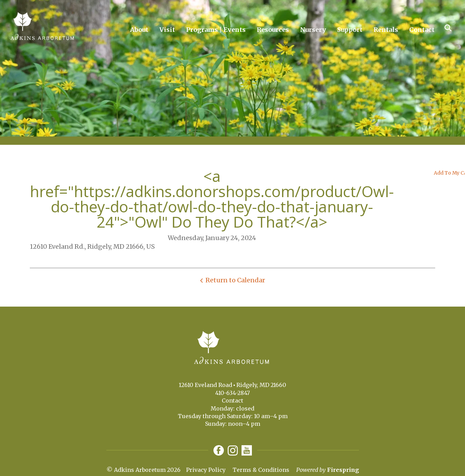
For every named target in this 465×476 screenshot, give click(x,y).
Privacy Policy (206, 470)
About (139, 30)
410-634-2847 (232, 393)
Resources (273, 30)
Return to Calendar (235, 280)
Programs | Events (216, 30)
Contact (422, 30)
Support (350, 30)
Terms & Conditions (261, 470)
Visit (167, 30)
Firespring (343, 470)
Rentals (386, 30)
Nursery (313, 30)
